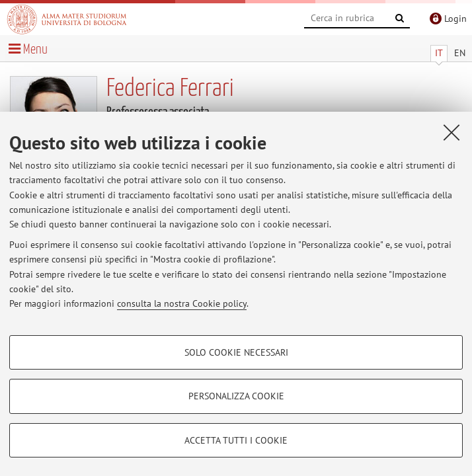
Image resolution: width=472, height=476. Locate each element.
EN (460, 53)
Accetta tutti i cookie (236, 440)
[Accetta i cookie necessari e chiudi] (452, 132)
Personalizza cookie (236, 396)
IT (439, 53)
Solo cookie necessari (236, 352)
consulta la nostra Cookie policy (182, 303)
